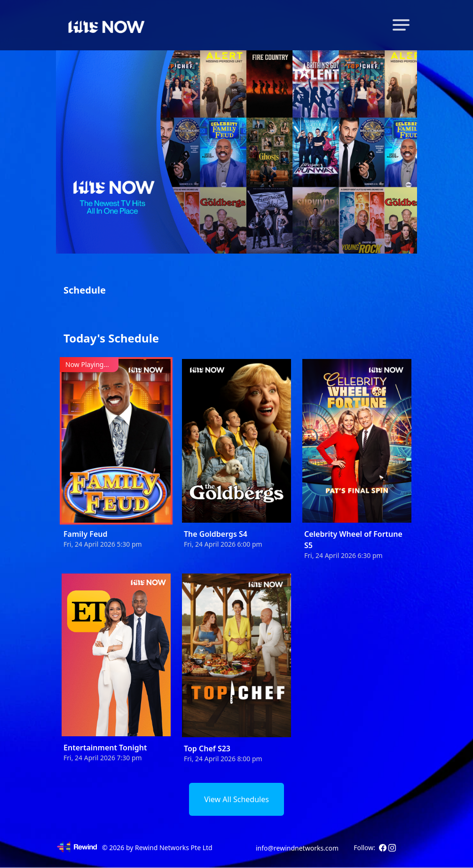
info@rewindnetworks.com (297, 848)
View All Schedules (236, 799)
